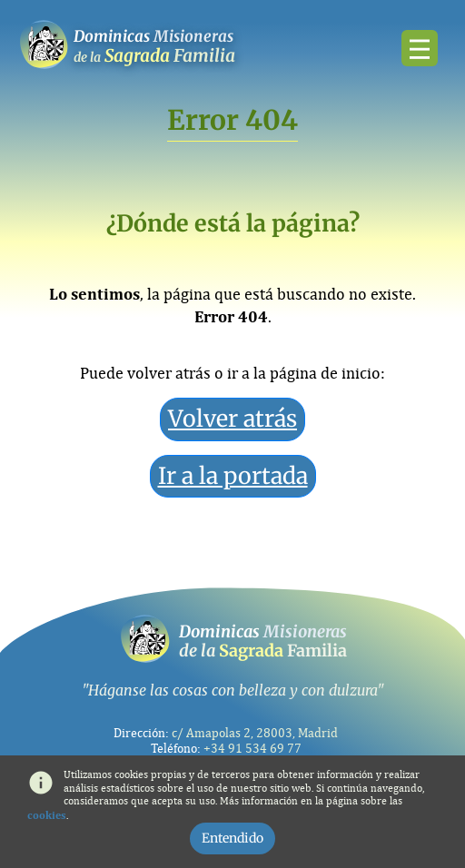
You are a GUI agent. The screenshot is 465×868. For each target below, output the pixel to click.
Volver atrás (232, 419)
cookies (47, 815)
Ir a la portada (233, 476)
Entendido (232, 838)
